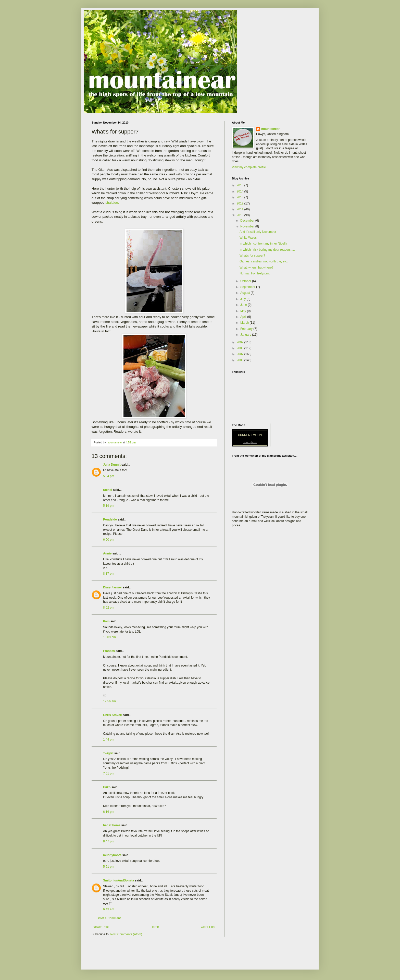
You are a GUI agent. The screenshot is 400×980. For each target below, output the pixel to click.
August (246, 293)
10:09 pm (109, 637)
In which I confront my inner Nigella (263, 244)
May (244, 311)
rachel (108, 490)
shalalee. (112, 203)
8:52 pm (109, 608)
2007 (241, 354)
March (245, 323)
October (246, 281)
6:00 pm (109, 540)
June (244, 305)
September (248, 287)
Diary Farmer (112, 587)
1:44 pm (109, 740)
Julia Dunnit (112, 465)
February (247, 329)
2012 (241, 203)
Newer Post (101, 927)
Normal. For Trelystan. (255, 273)
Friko (107, 787)
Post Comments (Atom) (126, 934)
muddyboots (112, 855)
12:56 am (109, 701)
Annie (107, 553)
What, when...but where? (257, 268)
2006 (241, 360)
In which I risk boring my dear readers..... (267, 250)
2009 (241, 342)
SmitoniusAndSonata (118, 880)
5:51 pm (109, 867)
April (244, 317)
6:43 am (109, 909)
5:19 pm (109, 506)
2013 (241, 197)
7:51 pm (109, 773)
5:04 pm (109, 476)
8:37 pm (109, 574)
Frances (109, 651)
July (243, 299)
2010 (241, 215)
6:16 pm (109, 812)
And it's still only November (258, 232)
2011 (241, 209)
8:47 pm (109, 841)
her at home (112, 825)
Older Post (208, 927)
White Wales (248, 238)
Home (155, 927)
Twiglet (108, 753)
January (246, 335)
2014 (241, 191)
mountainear (270, 129)
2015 (241, 185)
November (248, 226)
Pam (106, 621)
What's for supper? (252, 256)
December (248, 221)
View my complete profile (249, 167)
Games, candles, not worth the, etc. (264, 261)
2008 (241, 348)
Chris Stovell (112, 715)
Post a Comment (109, 918)
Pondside (110, 519)
